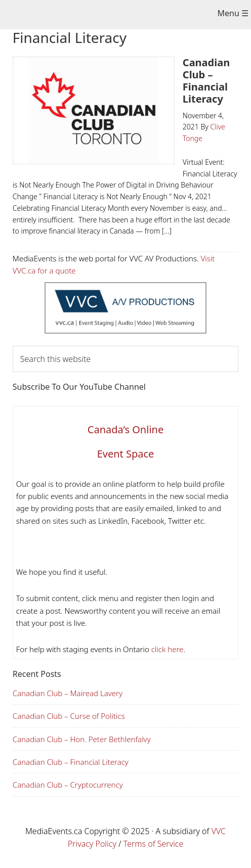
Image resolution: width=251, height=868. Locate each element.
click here (166, 649)
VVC (219, 831)
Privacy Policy (92, 844)
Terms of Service (154, 844)
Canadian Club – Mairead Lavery (68, 693)
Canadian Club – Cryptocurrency (68, 785)
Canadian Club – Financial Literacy (206, 81)
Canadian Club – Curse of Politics (69, 716)
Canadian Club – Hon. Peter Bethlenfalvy (82, 739)
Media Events (118, 16)
